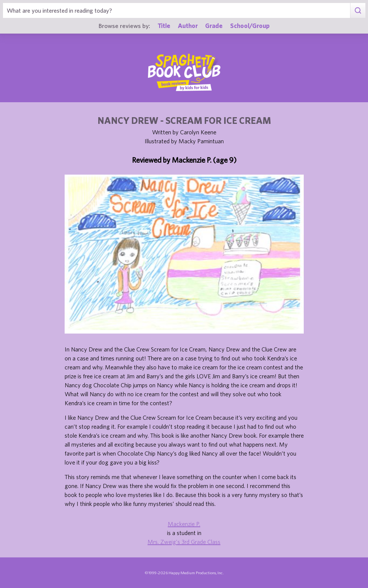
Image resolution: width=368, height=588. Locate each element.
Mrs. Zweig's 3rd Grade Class (184, 542)
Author (188, 26)
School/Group (250, 26)
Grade (214, 26)
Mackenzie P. (184, 524)
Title (164, 26)
